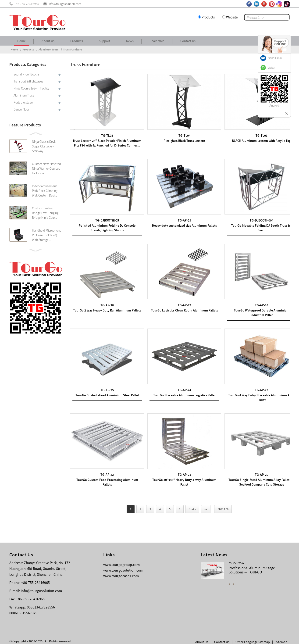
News (130, 41)
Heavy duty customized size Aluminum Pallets (180, 226)
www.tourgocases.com (121, 571)
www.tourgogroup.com (121, 560)
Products (208, 17)
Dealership (157, 41)
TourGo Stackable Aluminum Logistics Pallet (180, 392)
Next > (192, 504)
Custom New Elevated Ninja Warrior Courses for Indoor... (46, 168)
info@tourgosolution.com (41, 586)
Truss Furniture (73, 49)
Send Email (275, 58)
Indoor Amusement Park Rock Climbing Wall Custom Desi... (45, 191)
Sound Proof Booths (27, 74)
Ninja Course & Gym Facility (31, 88)
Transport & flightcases (28, 81)
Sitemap (282, 637)
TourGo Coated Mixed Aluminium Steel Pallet (106, 392)
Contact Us (188, 41)
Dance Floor (21, 109)
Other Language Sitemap (253, 637)
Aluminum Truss (48, 49)
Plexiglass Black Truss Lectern (180, 139)
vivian (272, 68)
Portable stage (23, 102)
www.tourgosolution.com (123, 565)
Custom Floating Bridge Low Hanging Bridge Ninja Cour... (45, 213)
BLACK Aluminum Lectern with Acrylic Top (254, 139)
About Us (48, 41)
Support (105, 41)
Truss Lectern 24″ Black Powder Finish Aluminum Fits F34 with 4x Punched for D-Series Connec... (106, 143)
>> (206, 504)
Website (232, 17)
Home (21, 41)
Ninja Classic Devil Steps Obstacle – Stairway (44, 146)
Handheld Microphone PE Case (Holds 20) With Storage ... (47, 235)
